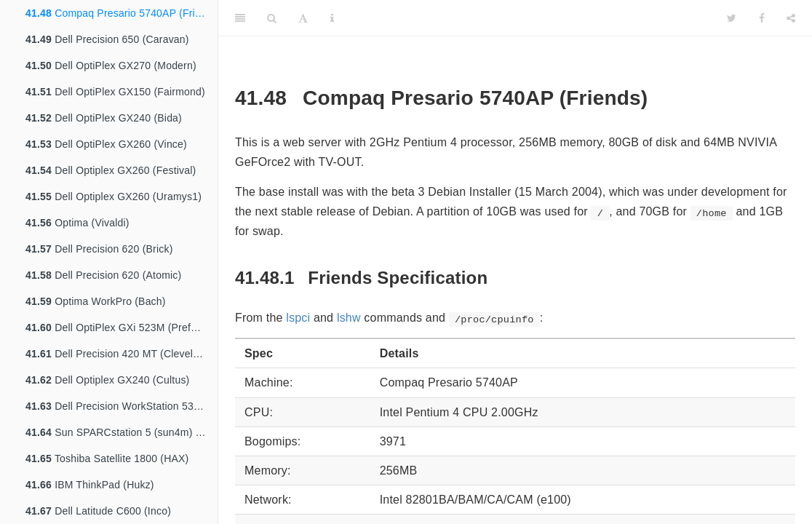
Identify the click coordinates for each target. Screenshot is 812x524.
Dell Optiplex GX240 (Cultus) (107, 380)
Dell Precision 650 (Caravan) (107, 39)
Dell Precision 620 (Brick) (99, 249)
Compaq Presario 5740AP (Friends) (122, 13)
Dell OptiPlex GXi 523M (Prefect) (117, 327)
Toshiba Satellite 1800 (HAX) (107, 458)
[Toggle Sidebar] (240, 18)
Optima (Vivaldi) (77, 223)
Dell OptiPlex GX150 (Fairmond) (115, 92)
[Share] (791, 18)
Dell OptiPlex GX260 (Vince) (106, 144)
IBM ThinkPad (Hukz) (90, 485)
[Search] (272, 18)
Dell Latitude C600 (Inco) (98, 511)
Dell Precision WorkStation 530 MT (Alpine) (122, 406)
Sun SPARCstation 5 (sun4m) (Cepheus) (122, 432)
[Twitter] (732, 18)
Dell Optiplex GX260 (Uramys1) (114, 196)
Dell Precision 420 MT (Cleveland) (120, 354)
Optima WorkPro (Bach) (96, 301)
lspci (298, 318)
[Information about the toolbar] (332, 18)
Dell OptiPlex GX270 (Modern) (111, 65)
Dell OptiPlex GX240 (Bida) (104, 118)
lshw (349, 318)
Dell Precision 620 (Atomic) (103, 275)
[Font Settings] (303, 18)
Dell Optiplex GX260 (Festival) (111, 170)
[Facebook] (762, 18)
